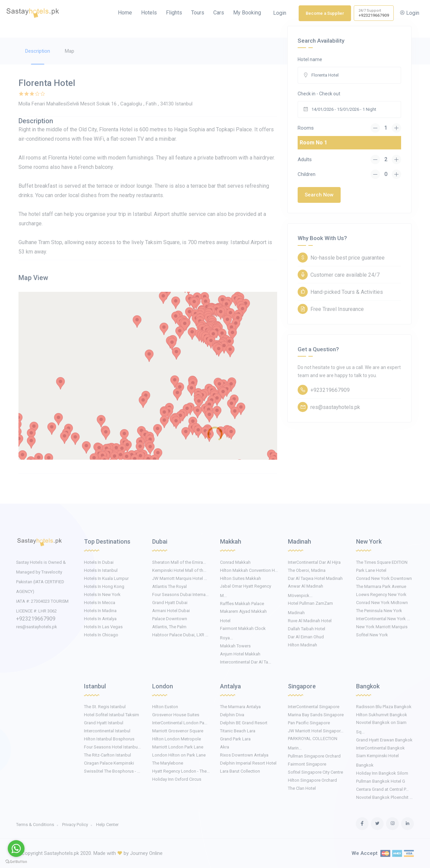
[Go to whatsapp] (16, 849)
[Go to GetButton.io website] (16, 861)
